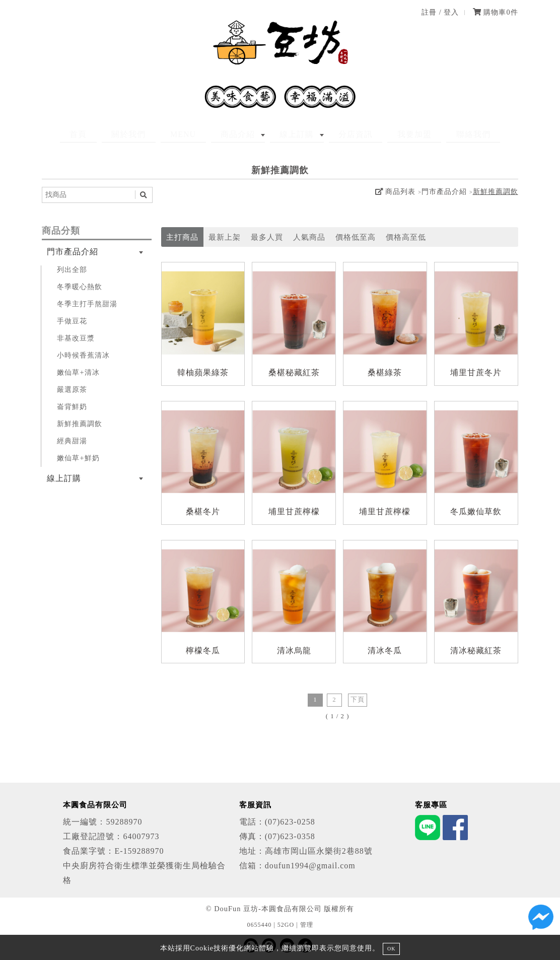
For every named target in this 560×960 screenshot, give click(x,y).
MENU (197, 134)
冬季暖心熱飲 (80, 287)
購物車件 (496, 12)
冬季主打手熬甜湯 (87, 304)
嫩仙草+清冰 (78, 372)
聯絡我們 (440, 134)
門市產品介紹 (444, 192)
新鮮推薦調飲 (496, 192)
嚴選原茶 (72, 389)
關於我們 (152, 134)
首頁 (111, 134)
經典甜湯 (72, 441)
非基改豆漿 (76, 338)
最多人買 (267, 237)
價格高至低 (406, 237)
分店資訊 (341, 134)
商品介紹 (243, 134)
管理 (307, 925)
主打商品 (182, 237)
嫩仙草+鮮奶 (78, 458)
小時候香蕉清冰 (83, 355)
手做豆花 (72, 321)
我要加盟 (391, 134)
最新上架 (225, 237)
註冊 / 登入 (440, 12)
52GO (286, 925)
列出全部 (72, 269)
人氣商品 (309, 237)
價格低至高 (356, 237)
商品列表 (395, 192)
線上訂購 (292, 134)
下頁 (358, 700)
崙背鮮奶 (72, 406)
